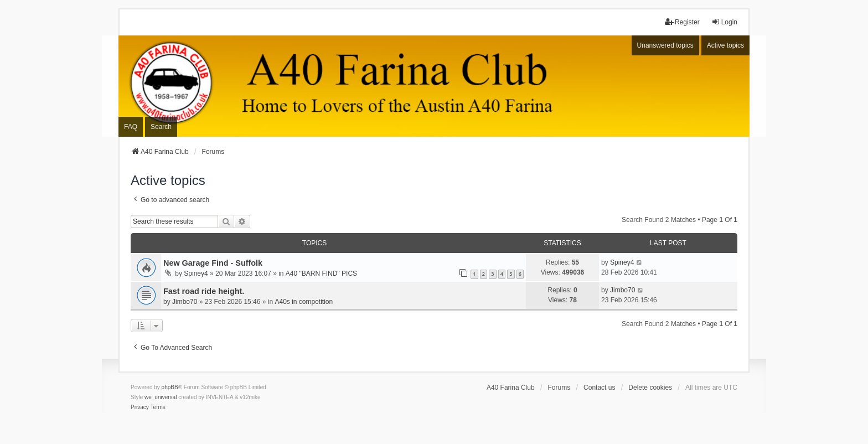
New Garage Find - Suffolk (213, 263)
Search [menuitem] (161, 127)
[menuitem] (140, 407)
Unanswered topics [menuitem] (665, 45)
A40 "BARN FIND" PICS (321, 273)
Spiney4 (196, 273)
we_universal (161, 397)
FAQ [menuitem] (131, 127)
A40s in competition (304, 302)
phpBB (170, 387)
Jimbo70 (185, 302)
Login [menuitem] (724, 22)
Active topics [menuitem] (725, 45)
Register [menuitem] (682, 22)
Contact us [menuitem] (599, 388)
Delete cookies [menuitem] (650, 388)
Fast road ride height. (204, 291)
